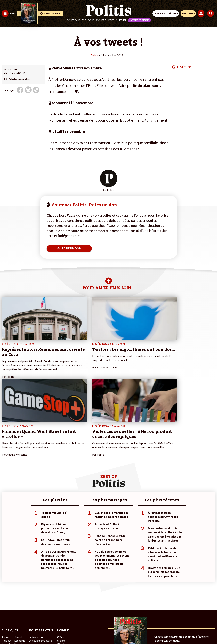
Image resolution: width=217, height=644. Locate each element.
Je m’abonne (35, 575)
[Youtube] (85, 632)
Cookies (176, 620)
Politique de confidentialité (136, 620)
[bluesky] (75, 632)
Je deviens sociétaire (40, 572)
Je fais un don (36, 568)
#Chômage (61, 579)
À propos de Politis (39, 586)
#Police (60, 568)
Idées (111, 20)
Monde (5, 586)
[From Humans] (106, 632)
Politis (94, 55)
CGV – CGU (109, 620)
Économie (19, 568)
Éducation (20, 572)
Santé (17, 575)
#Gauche (61, 572)
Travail (18, 565)
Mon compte (35, 590)
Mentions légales (57, 620)
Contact (38, 620)
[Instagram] (96, 632)
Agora (5, 565)
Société (101, 20)
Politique (73, 20)
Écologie (88, 20)
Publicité (162, 620)
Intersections (139, 20)
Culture (121, 20)
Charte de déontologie (85, 620)
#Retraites (61, 575)
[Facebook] (64, 632)
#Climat (60, 565)
